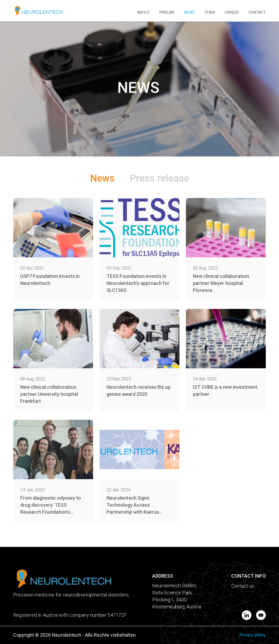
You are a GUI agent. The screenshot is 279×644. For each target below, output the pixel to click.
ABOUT (143, 12)
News (102, 178)
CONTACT (257, 12)
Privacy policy (253, 635)
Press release (159, 178)
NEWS (189, 12)
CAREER (232, 12)
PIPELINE (167, 12)
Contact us (243, 586)
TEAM (210, 12)
